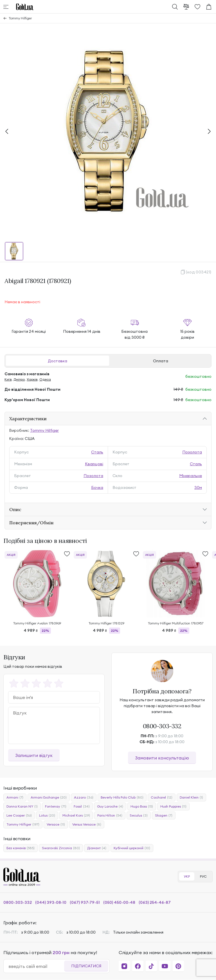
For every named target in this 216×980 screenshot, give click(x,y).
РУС (203, 876)
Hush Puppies (173, 806)
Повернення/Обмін (31, 523)
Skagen (164, 815)
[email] (36, 966)
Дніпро (19, 379)
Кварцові (94, 464)
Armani (15, 797)
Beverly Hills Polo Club (122, 797)
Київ (8, 379)
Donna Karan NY (22, 806)
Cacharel (162, 797)
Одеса (45, 379)
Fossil (82, 806)
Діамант (97, 848)
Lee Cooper (19, 815)
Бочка (97, 487)
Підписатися (86, 966)
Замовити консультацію (162, 758)
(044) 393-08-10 (51, 902)
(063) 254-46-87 (155, 902)
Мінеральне (191, 476)
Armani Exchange (49, 797)
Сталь (97, 452)
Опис (15, 509)
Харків (32, 379)
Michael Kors (76, 815)
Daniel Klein (191, 797)
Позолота (192, 452)
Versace (56, 824)
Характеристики (28, 419)
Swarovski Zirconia (61, 848)
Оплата (161, 361)
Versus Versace (87, 824)
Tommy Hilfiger (20, 18)
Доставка (58, 361)
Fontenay (56, 806)
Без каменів (21, 848)
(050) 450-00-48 (119, 902)
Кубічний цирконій (132, 848)
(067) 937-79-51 (85, 902)
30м (198, 487)
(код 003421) (199, 272)
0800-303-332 (162, 726)
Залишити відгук (34, 755)
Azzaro (84, 797)
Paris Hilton (110, 815)
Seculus (139, 815)
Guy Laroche (110, 806)
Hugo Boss (142, 806)
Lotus (47, 815)
